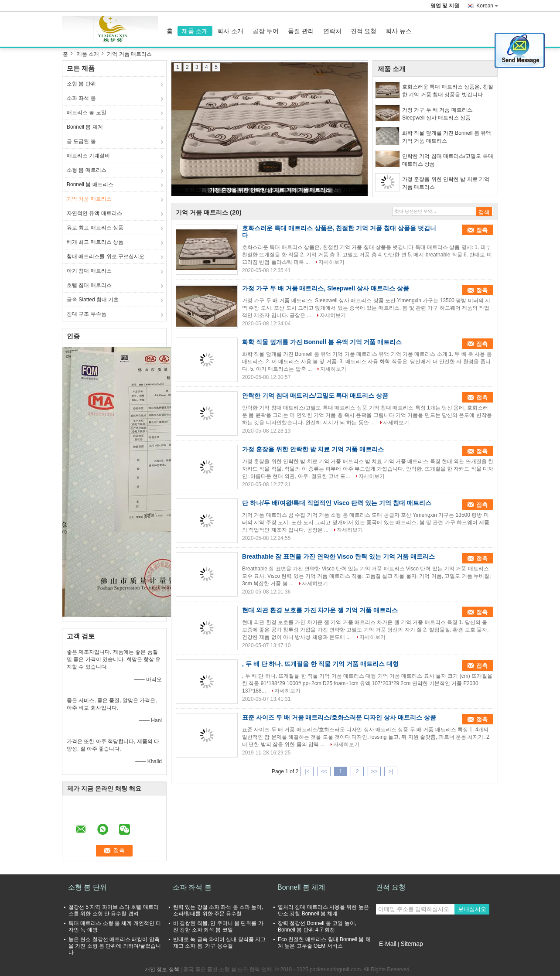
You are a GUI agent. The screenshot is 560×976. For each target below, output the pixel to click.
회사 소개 (230, 31)
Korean (487, 6)
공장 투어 (266, 31)
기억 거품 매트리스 (89, 199)
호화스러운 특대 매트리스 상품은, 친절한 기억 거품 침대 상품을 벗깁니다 (448, 91)
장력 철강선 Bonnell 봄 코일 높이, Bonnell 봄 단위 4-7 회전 (317, 927)
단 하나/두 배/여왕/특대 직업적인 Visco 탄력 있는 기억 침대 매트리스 (337, 503)
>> (374, 771)
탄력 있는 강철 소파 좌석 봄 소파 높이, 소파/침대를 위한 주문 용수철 (218, 910)
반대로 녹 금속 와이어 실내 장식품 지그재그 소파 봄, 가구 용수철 (219, 943)
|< (307, 771)
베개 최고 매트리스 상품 (95, 242)
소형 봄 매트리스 (87, 170)
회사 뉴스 (399, 31)
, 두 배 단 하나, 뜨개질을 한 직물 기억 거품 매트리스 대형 (320, 664)
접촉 (482, 230)
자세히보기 (331, 262)
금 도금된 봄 (81, 141)
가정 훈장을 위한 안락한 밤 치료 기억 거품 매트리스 (270, 190)
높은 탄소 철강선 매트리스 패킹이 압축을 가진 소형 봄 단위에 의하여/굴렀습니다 (115, 946)
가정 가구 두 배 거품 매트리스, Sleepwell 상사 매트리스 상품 (438, 114)
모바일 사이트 (395, 955)
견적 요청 (364, 31)
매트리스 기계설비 (88, 156)
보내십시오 (472, 909)
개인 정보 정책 (162, 969)
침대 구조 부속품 (87, 314)
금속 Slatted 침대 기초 (93, 300)
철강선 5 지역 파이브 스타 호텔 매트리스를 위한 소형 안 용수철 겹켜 (114, 910)
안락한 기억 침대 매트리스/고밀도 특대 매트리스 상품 (448, 160)
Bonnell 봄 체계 (85, 127)
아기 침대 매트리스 (89, 271)
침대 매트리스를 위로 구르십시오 (106, 256)
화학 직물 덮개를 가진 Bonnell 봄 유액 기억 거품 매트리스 (447, 137)
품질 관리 (301, 31)
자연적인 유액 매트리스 (94, 213)
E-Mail (388, 944)
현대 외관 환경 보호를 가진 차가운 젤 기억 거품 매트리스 (320, 610)
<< (324, 771)
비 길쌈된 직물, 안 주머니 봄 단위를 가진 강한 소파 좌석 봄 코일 (218, 927)
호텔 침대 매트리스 (89, 285)
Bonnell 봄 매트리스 (90, 184)
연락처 (332, 31)
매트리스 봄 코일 (87, 113)
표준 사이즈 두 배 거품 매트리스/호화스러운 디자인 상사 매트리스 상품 (339, 717)
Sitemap (411, 944)
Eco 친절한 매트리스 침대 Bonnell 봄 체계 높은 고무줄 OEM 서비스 (324, 943)
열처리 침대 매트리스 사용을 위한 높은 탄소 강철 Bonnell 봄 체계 (323, 910)
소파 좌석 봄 (81, 98)
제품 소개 (195, 31)
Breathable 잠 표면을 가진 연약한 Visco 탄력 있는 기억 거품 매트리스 (338, 556)
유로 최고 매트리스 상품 (95, 228)
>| (391, 771)
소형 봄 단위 (81, 84)
